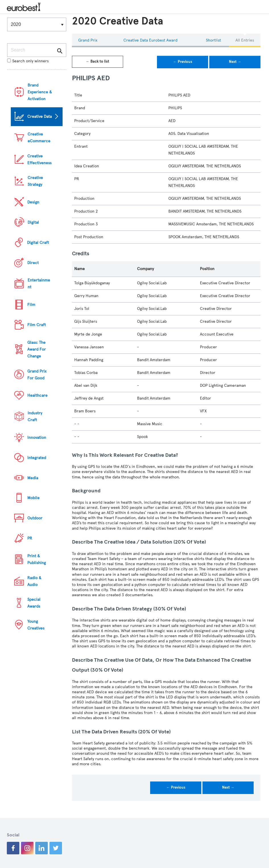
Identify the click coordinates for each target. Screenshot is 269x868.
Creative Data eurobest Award (150, 40)
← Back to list (98, 61)
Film (31, 305)
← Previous (183, 62)
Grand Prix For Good (37, 375)
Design (33, 202)
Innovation (37, 438)
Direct (33, 263)
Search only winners (28, 61)
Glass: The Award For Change (37, 349)
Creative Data (40, 117)
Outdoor (35, 518)
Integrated (37, 458)
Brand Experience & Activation (40, 92)
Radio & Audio (34, 581)
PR (30, 538)
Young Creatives (36, 625)
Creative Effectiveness (39, 160)
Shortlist (213, 40)
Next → (235, 62)
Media (33, 478)
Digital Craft (38, 243)
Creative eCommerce (39, 138)
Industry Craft (35, 416)
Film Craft (37, 325)
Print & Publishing (37, 559)
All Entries (245, 40)
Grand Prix (88, 40)
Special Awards (34, 603)
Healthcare (37, 395)
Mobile (33, 498)
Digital (33, 222)
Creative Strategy (35, 181)
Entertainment (39, 284)
